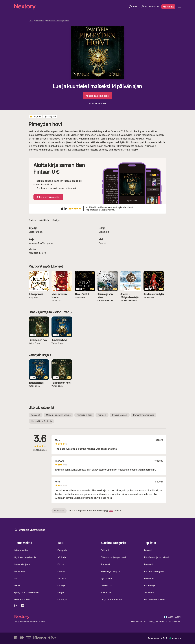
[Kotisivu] (70, 7)
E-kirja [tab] (56, 220)
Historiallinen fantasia (41, 421)
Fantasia (102, 415)
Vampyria (47, 243)
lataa (111, 511)
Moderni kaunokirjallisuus (58, 21)
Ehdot (168, 621)
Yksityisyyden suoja (155, 621)
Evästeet (177, 622)
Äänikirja (33, 253)
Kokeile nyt (168, 7)
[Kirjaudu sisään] (150, 7)
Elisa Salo (104, 232)
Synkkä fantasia (120, 415)
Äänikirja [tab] (44, 220)
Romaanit (40, 21)
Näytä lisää (59, 511)
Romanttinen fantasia (144, 415)
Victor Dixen (36, 232)
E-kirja (43, 253)
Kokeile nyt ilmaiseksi (97, 96)
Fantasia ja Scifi (84, 415)
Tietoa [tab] (32, 220)
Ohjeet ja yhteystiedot (29, 530)
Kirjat (31, 21)
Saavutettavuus (138, 621)
